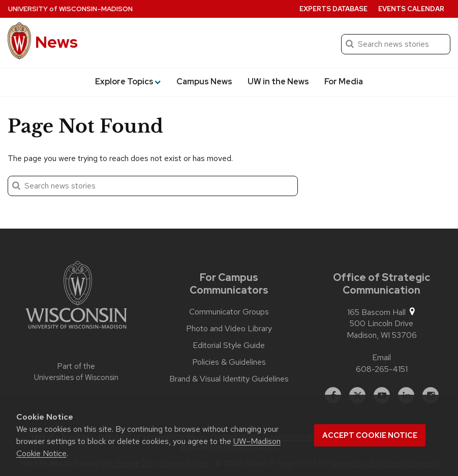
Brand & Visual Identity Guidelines (229, 379)
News (56, 42)
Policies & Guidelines (229, 362)
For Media (344, 82)
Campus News (204, 82)
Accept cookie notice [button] (370, 435)
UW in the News (278, 82)
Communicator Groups (229, 312)
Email (381, 357)
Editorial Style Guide (229, 345)
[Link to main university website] (76, 297)
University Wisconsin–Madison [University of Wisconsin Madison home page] (70, 9)
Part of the (76, 372)
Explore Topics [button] (128, 82)
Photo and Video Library (229, 329)
